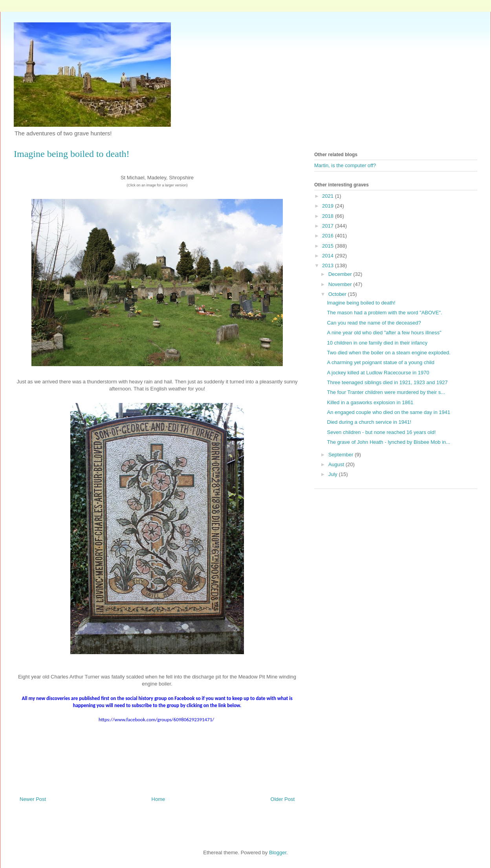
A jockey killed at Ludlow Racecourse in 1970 (378, 373)
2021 (329, 196)
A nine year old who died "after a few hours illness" (384, 333)
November (341, 284)
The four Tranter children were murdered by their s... (386, 392)
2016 (329, 236)
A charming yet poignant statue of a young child (380, 362)
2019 (329, 206)
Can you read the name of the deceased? (374, 323)
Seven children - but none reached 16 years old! (381, 432)
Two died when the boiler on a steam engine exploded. (388, 353)
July (334, 474)
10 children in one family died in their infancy (377, 343)
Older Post (283, 799)
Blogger (278, 852)
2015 (329, 246)
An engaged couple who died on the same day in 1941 (388, 412)
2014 (329, 256)
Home (158, 799)
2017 (329, 226)
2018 (329, 216)
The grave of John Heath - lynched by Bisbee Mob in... (388, 442)
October (338, 294)
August (337, 464)
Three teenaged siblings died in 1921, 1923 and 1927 (387, 382)
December (341, 274)
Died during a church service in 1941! (369, 422)
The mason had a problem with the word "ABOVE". (384, 313)
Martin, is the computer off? (345, 165)
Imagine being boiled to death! (361, 303)
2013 (329, 265)
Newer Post (33, 799)
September (342, 455)
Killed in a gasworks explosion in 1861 (370, 402)
